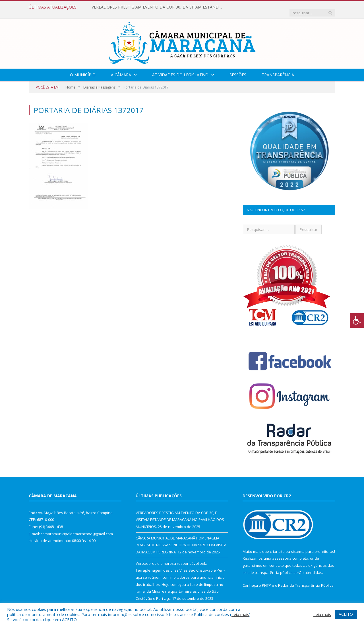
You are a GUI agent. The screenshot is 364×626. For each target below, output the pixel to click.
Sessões (238, 69)
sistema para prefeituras (313, 546)
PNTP (266, 580)
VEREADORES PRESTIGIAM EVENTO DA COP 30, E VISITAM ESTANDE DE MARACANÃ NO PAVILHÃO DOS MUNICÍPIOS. (157, 7)
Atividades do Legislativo (180, 69)
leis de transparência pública (268, 567)
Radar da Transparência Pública (306, 580)
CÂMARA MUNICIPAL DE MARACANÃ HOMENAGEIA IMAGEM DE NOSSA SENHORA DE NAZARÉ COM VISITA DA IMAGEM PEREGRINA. (181, 539)
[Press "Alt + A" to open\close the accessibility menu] (357, 320)
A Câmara (121, 69)
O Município (83, 69)
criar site (277, 546)
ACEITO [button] (346, 614)
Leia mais (240, 614)
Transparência (278, 69)
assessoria (282, 553)
